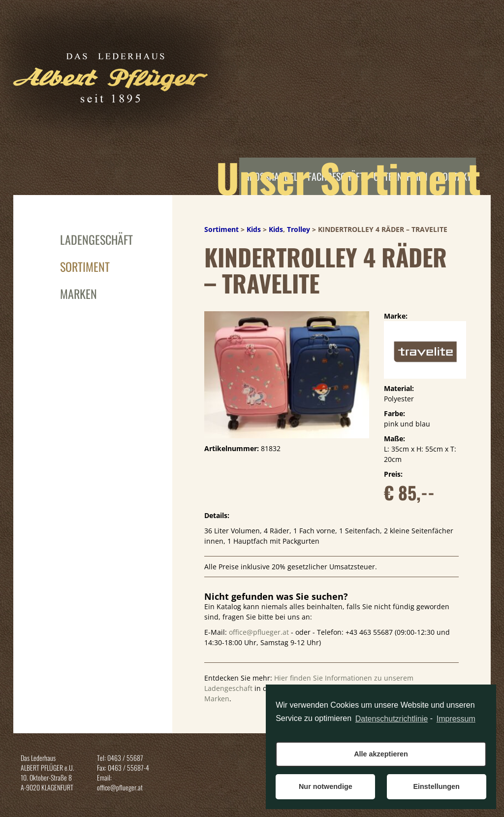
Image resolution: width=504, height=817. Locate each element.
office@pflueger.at (259, 632)
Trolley (299, 229)
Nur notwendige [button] (326, 786)
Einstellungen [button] (436, 786)
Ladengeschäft (96, 239)
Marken (79, 294)
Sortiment (85, 266)
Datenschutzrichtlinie (392, 719)
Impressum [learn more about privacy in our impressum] (456, 719)
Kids (254, 229)
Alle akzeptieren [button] (381, 754)
